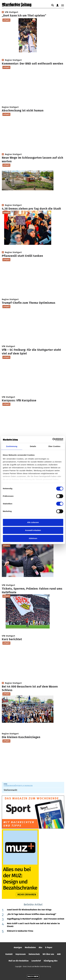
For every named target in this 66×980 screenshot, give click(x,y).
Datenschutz (34, 954)
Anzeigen (18, 947)
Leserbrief (36, 961)
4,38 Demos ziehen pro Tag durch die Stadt (31, 209)
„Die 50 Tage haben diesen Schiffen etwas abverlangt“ (32, 914)
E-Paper (49, 947)
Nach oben (33, 976)
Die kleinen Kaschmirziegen (21, 737)
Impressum (21, 954)
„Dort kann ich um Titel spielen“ (24, 16)
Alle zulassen (33, 522)
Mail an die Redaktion (19, 961)
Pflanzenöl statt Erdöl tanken (22, 256)
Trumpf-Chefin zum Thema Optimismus (29, 303)
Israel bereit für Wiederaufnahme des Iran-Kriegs (29, 910)
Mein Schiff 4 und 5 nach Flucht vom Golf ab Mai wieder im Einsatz (33, 925)
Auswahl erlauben (33, 530)
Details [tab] (33, 446)
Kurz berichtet (12, 639)
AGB (59, 954)
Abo (40, 947)
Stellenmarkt (10, 790)
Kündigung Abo (51, 961)
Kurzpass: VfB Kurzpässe (19, 400)
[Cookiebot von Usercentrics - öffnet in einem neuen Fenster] (52, 440)
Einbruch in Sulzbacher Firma (20, 931)
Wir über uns (48, 954)
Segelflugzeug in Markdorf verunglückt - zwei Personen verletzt (36, 919)
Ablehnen (33, 538)
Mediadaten (30, 947)
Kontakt (9, 954)
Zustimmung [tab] (12, 446)
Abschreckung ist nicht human (23, 110)
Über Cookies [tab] (54, 446)
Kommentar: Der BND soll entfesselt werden (33, 64)
